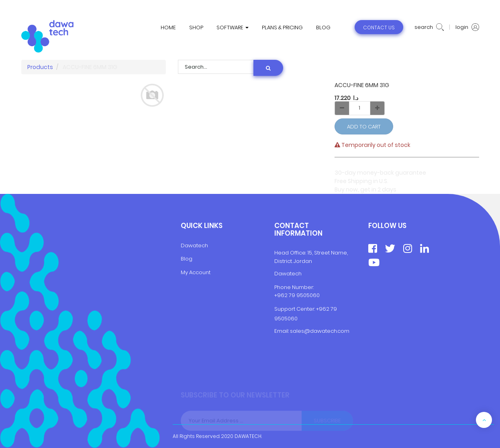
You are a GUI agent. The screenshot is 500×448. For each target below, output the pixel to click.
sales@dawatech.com (320, 331)
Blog (187, 259)
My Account (196, 272)
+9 (319, 309)
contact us (379, 27)
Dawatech (194, 245)
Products (40, 67)
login (467, 27)
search (429, 27)
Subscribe (327, 422)
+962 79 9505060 (297, 295)
